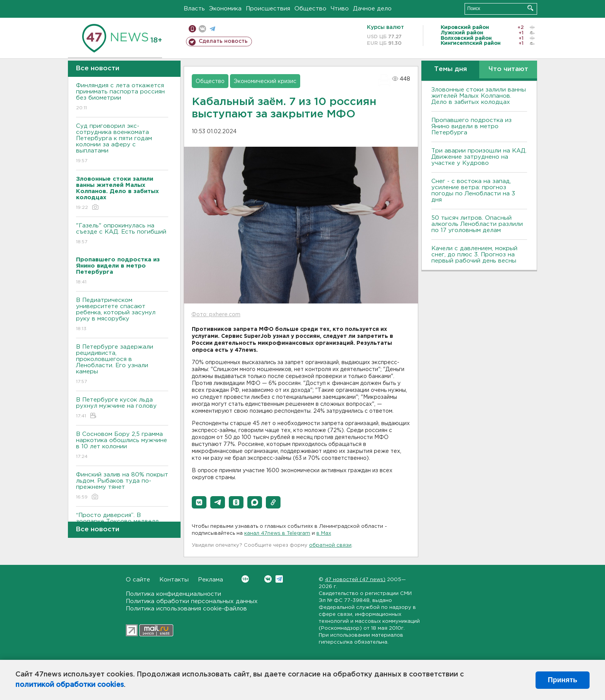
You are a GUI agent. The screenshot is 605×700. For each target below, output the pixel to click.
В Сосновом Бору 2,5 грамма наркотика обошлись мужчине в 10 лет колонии (122, 446)
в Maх (324, 533)
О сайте (138, 580)
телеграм (212, 29)
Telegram (279, 579)
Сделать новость (223, 41)
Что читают (508, 69)
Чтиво (340, 9)
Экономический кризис (265, 81)
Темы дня (450, 69)
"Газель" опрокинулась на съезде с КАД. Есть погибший (122, 234)
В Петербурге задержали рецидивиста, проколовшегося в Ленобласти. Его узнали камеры (122, 365)
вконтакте (202, 29)
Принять (563, 680)
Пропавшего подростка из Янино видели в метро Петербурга (471, 126)
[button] (199, 502)
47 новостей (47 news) (355, 580)
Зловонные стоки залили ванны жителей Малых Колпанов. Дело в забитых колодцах (479, 96)
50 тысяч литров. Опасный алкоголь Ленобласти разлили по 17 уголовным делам (477, 224)
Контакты (174, 580)
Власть (194, 9)
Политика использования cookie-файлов (186, 609)
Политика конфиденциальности (173, 594)
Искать (530, 8)
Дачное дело (372, 9)
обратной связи (330, 545)
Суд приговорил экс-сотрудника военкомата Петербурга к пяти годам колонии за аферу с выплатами (122, 144)
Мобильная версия (192, 29)
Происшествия (268, 9)
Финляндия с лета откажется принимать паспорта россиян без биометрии (122, 97)
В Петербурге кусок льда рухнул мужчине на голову (122, 408)
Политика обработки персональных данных (192, 601)
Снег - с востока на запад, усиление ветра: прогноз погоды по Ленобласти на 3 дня (473, 191)
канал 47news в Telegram (277, 533)
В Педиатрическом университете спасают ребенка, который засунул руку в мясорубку (122, 315)
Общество (310, 9)
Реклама (210, 580)
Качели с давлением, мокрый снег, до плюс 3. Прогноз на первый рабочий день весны (474, 255)
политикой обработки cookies (70, 685)
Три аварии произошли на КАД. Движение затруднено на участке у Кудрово (479, 157)
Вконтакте (245, 579)
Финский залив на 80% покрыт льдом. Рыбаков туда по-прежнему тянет (122, 486)
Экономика (225, 9)
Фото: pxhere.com (216, 315)
